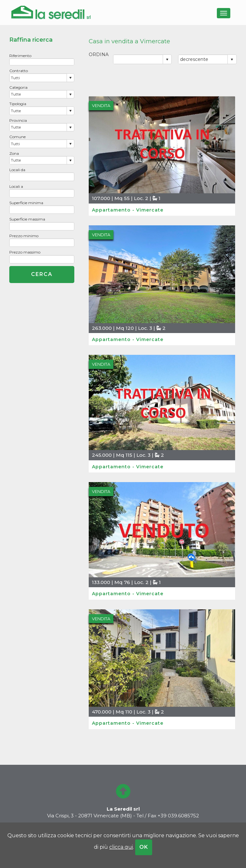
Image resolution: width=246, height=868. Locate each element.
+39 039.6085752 (178, 816)
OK (144, 847)
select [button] (70, 78)
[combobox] (38, 78)
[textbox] (42, 62)
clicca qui (121, 847)
